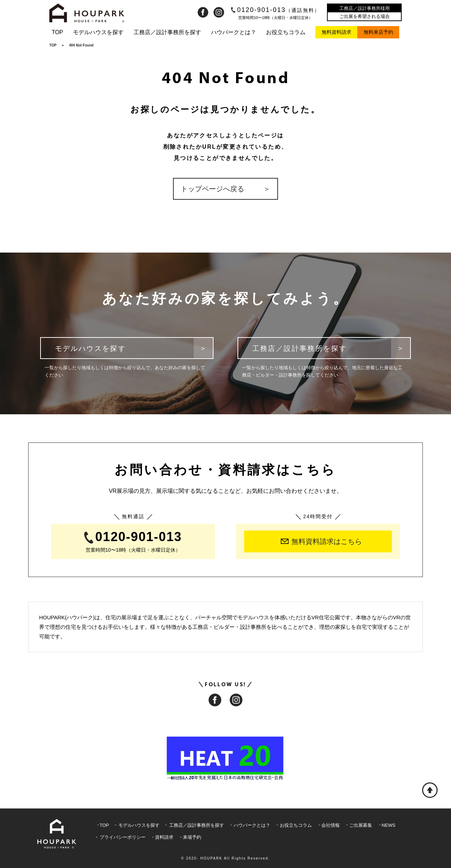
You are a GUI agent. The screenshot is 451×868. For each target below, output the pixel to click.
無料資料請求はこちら (321, 541)
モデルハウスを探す (98, 32)
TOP (58, 32)
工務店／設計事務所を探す (167, 32)
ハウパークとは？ (234, 32)
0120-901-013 (276, 10)
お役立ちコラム (286, 32)
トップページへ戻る (212, 189)
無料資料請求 (336, 32)
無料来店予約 (378, 32)
